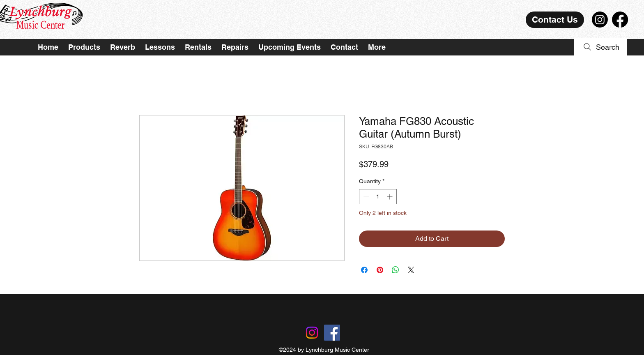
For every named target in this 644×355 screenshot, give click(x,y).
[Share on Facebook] (364, 270)
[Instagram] (600, 20)
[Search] (601, 47)
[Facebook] (620, 20)
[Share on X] (411, 270)
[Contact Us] (555, 20)
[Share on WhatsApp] (396, 270)
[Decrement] (365, 197)
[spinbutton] (378, 197)
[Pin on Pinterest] (380, 270)
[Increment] (390, 197)
